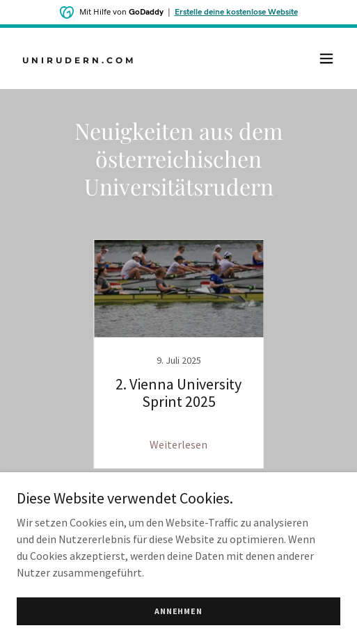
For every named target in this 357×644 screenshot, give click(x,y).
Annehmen (178, 611)
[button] (326, 58)
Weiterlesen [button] (178, 444)
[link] (130, 59)
